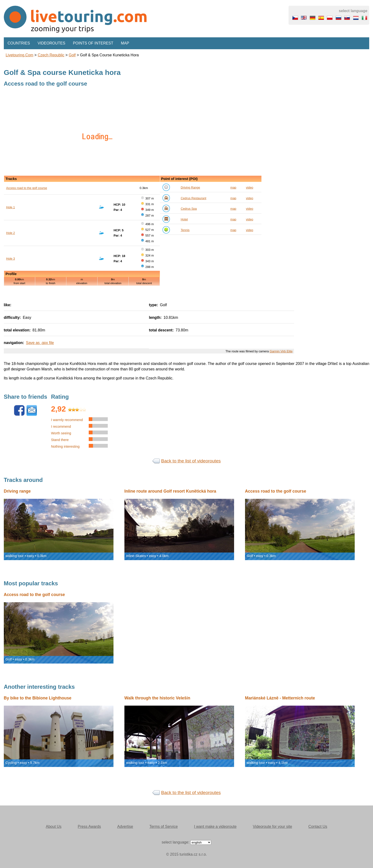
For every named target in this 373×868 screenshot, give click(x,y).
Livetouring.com (20, 55)
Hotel (184, 219)
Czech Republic (51, 55)
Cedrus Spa (189, 209)
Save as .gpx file (40, 343)
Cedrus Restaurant (194, 198)
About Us (54, 827)
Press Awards (89, 827)
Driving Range (190, 187)
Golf (72, 55)
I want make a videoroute (215, 827)
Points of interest (93, 43)
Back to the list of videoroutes (191, 461)
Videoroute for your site (272, 827)
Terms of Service (164, 827)
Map (125, 43)
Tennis (185, 230)
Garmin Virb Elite (281, 351)
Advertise (125, 827)
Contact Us (318, 827)
